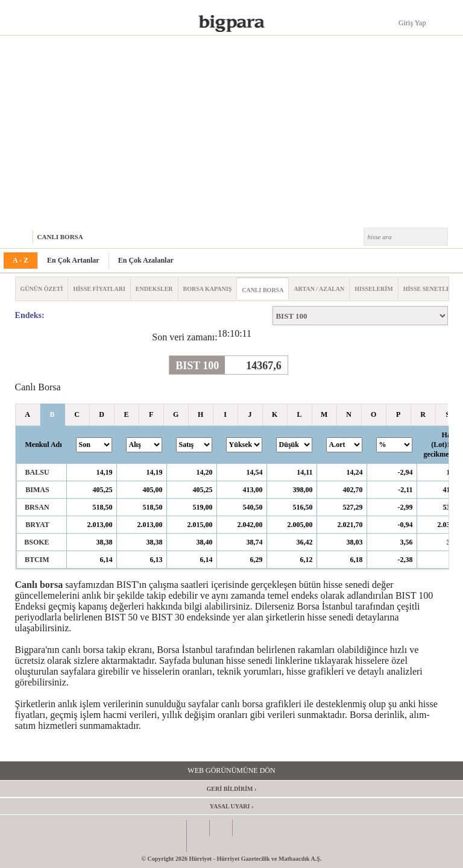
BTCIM (37, 560)
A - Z (20, 260)
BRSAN (37, 507)
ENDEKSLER (154, 289)
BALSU (37, 472)
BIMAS (37, 490)
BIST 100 (197, 366)
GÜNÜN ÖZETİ (42, 289)
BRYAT (37, 525)
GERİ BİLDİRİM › (232, 789)
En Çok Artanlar (73, 260)
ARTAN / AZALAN (319, 289)
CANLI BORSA (60, 237)
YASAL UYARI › (232, 806)
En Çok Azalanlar (146, 260)
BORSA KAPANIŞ (208, 289)
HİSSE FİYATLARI (99, 289)
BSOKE (36, 542)
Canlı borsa (39, 585)
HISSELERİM (373, 289)
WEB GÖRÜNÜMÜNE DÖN (231, 770)
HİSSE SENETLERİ (430, 289)
